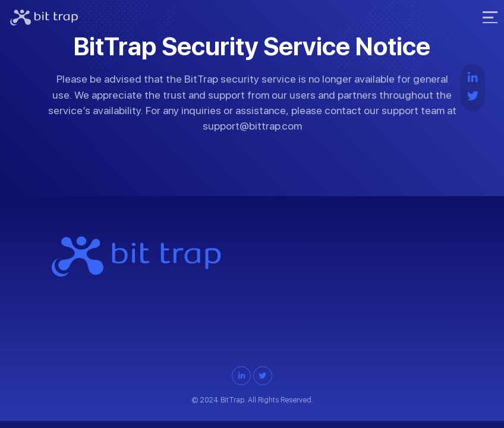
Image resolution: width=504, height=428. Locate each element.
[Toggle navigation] (488, 18)
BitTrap (232, 400)
